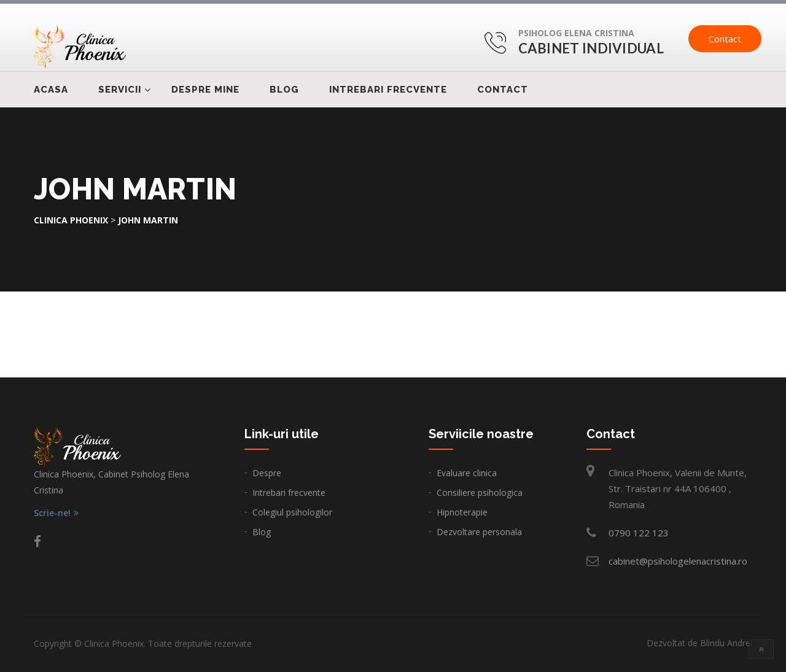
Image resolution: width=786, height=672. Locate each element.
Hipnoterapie (462, 512)
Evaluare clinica (467, 473)
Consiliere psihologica (480, 492)
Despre (267, 473)
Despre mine (205, 90)
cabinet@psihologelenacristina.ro (678, 561)
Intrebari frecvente (388, 90)
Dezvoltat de (699, 643)
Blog (284, 90)
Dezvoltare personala (479, 532)
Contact (725, 39)
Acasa (51, 90)
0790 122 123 (639, 533)
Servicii (120, 90)
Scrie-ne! (56, 513)
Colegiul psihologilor (292, 512)
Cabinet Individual (591, 48)
